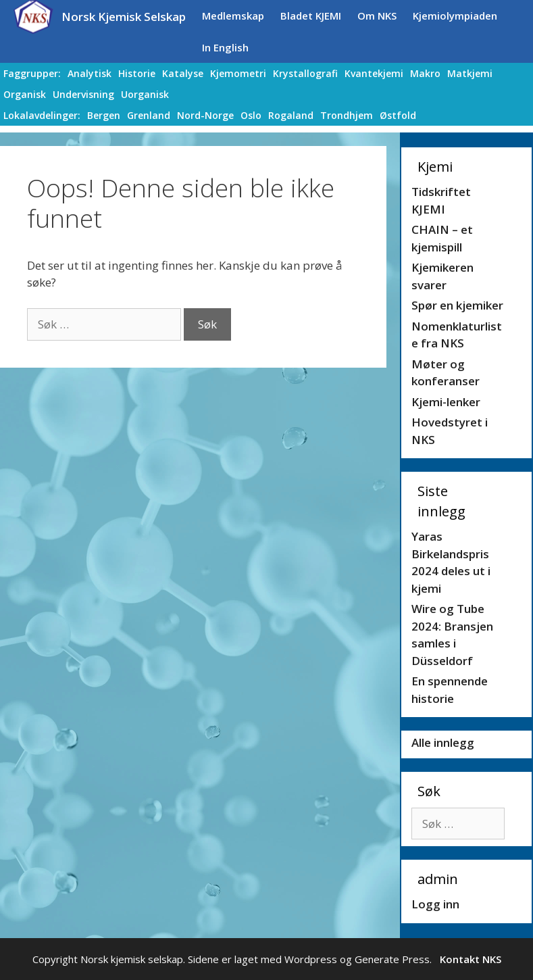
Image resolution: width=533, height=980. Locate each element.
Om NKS (377, 16)
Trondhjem (347, 115)
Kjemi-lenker (446, 402)
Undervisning (83, 94)
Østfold (398, 115)
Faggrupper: (32, 73)
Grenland (149, 115)
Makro (425, 73)
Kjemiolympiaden (455, 16)
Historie (137, 73)
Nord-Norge (205, 115)
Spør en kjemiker (457, 305)
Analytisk (90, 73)
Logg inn (435, 904)
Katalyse (183, 73)
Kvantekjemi (374, 73)
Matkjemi (470, 73)
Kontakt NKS (471, 959)
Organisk (25, 94)
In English (225, 47)
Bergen (104, 115)
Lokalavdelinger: (42, 115)
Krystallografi (305, 73)
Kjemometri (238, 73)
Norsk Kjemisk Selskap (124, 17)
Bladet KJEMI (311, 16)
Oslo (251, 115)
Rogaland (291, 115)
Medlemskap (233, 16)
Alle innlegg (443, 742)
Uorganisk (145, 94)
